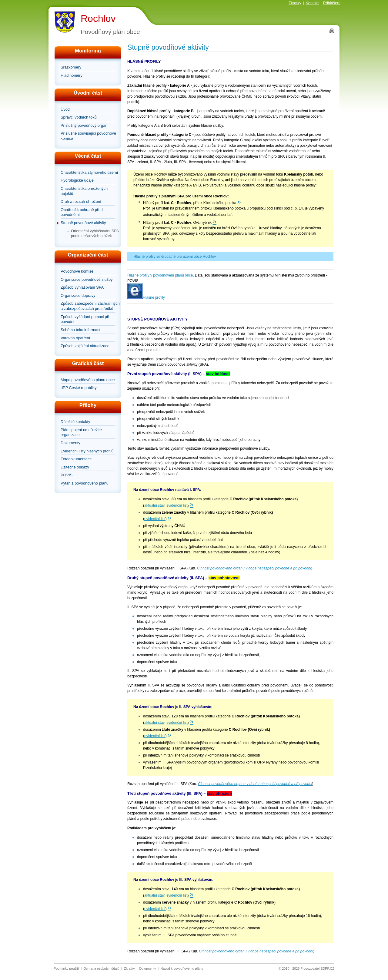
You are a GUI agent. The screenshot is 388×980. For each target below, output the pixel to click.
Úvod (65, 109)
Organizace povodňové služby (87, 279)
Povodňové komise (77, 271)
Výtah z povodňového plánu (85, 483)
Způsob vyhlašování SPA (82, 287)
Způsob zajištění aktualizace (85, 346)
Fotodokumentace (76, 459)
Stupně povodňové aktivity (83, 223)
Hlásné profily (154, 297)
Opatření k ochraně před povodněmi (82, 212)
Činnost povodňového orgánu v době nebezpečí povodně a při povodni (254, 568)
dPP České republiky (79, 388)
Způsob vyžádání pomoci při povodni (85, 319)
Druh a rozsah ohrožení (81, 201)
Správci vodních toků (79, 117)
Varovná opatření (75, 338)
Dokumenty (70, 443)
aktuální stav (154, 505)
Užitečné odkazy (75, 467)
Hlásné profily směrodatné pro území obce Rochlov (175, 257)
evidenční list (177, 505)
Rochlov (98, 18)
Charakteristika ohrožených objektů (84, 191)
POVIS (67, 475)
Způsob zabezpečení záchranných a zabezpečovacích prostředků (90, 306)
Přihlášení (332, 3)
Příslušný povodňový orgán (84, 125)
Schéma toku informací (80, 330)
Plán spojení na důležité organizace (81, 432)
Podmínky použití (66, 968)
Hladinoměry (72, 75)
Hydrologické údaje (77, 180)
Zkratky (295, 3)
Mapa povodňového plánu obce (88, 380)
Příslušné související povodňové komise (88, 136)
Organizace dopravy (78, 295)
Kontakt (312, 3)
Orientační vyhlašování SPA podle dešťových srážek (95, 233)
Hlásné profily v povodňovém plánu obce (160, 275)
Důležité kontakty (75, 422)
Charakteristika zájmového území (89, 172)
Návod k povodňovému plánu (182, 968)
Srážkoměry (71, 67)
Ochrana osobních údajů (101, 968)
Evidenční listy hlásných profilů (87, 451)
